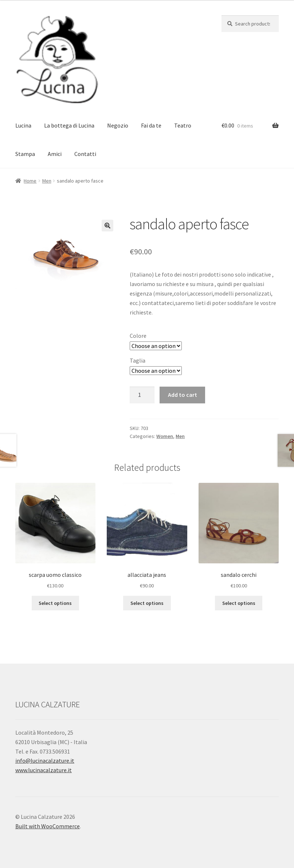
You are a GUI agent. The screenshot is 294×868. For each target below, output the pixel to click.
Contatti (85, 154)
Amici (55, 154)
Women (165, 436)
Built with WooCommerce (48, 826)
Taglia (138, 360)
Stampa (25, 154)
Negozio (118, 125)
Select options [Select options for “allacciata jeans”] (147, 603)
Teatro (183, 125)
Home (30, 181)
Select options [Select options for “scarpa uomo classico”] (55, 603)
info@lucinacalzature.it (45, 761)
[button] (107, 226)
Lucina (23, 125)
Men (47, 181)
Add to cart (183, 395)
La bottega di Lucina (69, 125)
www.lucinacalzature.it (44, 770)
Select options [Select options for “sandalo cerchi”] (239, 603)
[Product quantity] (142, 395)
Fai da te (151, 125)
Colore (138, 336)
